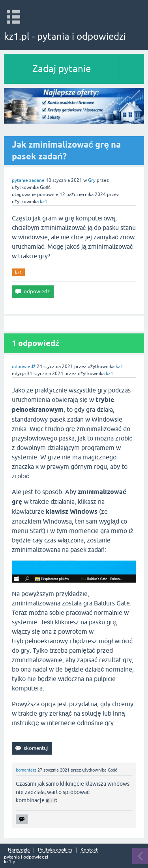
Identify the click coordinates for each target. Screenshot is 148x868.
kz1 (18, 272)
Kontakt (89, 850)
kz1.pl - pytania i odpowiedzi (65, 36)
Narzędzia (19, 850)
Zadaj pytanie (62, 69)
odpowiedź (24, 366)
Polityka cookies (55, 850)
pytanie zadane (28, 180)
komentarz (26, 770)
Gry (92, 180)
